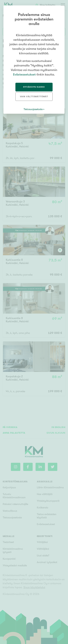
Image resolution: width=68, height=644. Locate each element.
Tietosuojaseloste (33, 109)
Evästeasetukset (24, 75)
